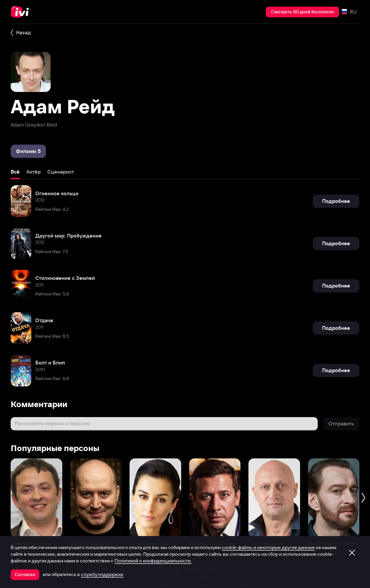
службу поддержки (102, 574)
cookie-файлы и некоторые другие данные (268, 547)
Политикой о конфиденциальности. (153, 561)
